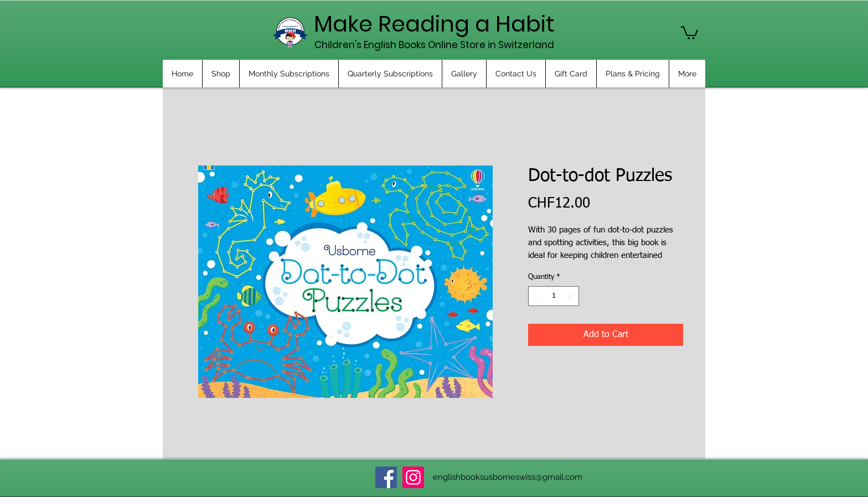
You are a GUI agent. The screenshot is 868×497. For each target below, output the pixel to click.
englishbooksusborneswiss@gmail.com (508, 477)
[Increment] (571, 296)
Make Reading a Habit (434, 24)
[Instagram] (413, 477)
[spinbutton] (554, 296)
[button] (689, 32)
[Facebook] (386, 477)
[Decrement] (536, 296)
